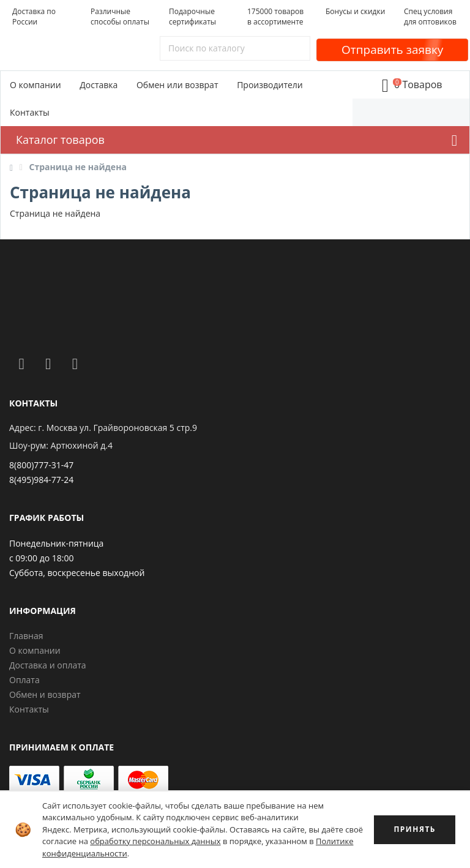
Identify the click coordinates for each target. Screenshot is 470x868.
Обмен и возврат (45, 694)
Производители (270, 85)
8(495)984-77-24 (41, 480)
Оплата (24, 680)
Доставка (99, 85)
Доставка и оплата (48, 665)
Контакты (30, 112)
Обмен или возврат (177, 85)
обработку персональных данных (155, 841)
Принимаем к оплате (62, 747)
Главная (26, 636)
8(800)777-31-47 (41, 465)
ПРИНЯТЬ (415, 829)
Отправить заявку (392, 50)
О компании (35, 85)
